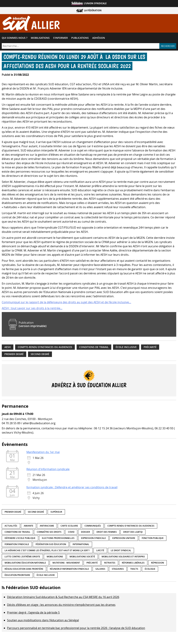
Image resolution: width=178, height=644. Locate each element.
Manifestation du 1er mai (43, 453)
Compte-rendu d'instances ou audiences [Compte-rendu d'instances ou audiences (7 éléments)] (131, 526)
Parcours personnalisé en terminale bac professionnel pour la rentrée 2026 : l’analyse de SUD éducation (76, 629)
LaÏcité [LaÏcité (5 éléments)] (100, 551)
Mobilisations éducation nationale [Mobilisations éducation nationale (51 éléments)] (25, 563)
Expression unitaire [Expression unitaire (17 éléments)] (124, 539)
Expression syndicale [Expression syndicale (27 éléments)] (93, 539)
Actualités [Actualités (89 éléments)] (11, 526)
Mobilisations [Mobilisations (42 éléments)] (55, 557)
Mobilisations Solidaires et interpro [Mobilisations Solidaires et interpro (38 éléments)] (123, 557)
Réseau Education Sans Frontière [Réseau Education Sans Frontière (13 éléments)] (24, 570)
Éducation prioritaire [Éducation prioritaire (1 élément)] (17, 576)
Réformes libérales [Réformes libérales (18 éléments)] (133, 563)
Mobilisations (40, 39)
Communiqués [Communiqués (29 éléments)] (93, 526)
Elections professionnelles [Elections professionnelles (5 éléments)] (58, 539)
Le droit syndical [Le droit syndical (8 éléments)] (121, 551)
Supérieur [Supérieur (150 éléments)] (56, 513)
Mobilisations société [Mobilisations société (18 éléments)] (82, 557)
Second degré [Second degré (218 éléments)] (36, 513)
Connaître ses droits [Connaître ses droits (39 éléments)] (49, 533)
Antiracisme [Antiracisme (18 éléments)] (47, 526)
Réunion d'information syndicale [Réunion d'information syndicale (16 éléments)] (69, 570)
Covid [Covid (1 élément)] (71, 533)
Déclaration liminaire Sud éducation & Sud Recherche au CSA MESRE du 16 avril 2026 (63, 598)
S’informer (60, 39)
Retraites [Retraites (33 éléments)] (110, 563)
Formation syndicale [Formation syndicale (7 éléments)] (17, 545)
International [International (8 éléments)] (81, 545)
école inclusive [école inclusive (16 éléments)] (46, 576)
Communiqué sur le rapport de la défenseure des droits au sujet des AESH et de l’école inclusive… (66, 303)
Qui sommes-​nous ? (15, 39)
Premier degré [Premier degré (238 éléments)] (13, 513)
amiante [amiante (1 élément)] (29, 526)
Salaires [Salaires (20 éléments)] (100, 570)
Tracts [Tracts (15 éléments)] (134, 570)
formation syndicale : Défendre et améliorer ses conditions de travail (72, 488)
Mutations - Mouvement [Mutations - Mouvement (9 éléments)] (66, 563)
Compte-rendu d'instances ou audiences (45, 348)
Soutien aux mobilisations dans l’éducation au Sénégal (43, 621)
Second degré (40, 355)
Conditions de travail (94, 348)
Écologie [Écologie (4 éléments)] (150, 570)
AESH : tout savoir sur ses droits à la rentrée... (32, 309)
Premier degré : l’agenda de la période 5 (33, 613)
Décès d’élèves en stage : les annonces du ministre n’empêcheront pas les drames (61, 606)
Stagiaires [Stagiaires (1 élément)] (118, 570)
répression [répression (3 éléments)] (157, 563)
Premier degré (14, 355)
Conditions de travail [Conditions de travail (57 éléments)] (17, 533)
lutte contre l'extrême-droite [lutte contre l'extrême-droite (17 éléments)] (22, 557)
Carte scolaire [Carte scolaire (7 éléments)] (69, 526)
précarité (150, 348)
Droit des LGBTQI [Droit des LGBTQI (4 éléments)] (133, 533)
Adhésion (99, 39)
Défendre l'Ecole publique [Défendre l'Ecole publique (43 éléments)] (20, 539)
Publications (80, 39)
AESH (8, 348)
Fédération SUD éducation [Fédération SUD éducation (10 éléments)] (51, 545)
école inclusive (126, 348)
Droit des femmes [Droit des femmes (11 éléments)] (107, 533)
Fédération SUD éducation (33, 588)
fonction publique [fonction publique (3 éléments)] (153, 539)
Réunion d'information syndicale (48, 470)
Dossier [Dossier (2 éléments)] (85, 533)
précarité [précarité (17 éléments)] (92, 563)
